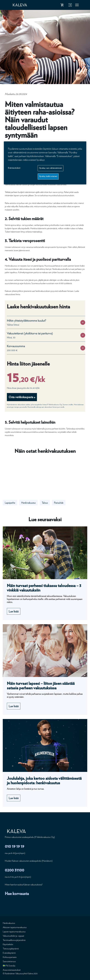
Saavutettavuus (9, 961)
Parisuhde (59, 503)
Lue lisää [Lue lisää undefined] (14, 611)
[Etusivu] (22, 5)
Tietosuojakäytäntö (11, 949)
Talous (45, 503)
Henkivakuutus (28, 503)
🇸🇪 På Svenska (9, 966)
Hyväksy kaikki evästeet (48, 176)
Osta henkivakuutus (63, 5)
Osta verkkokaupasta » (22, 397)
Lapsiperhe (10, 503)
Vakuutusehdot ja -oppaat (13, 936)
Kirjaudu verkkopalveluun (70, 5)
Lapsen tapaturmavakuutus (14, 932)
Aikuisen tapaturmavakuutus (15, 927)
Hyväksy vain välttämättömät (51, 168)
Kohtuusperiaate (10, 957)
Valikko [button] (77, 5)
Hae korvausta (17, 893)
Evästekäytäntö (9, 953)
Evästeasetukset (14, 168)
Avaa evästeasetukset (12, 970)
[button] (83, 322)
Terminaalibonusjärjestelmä (14, 940)
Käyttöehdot (8, 944)
